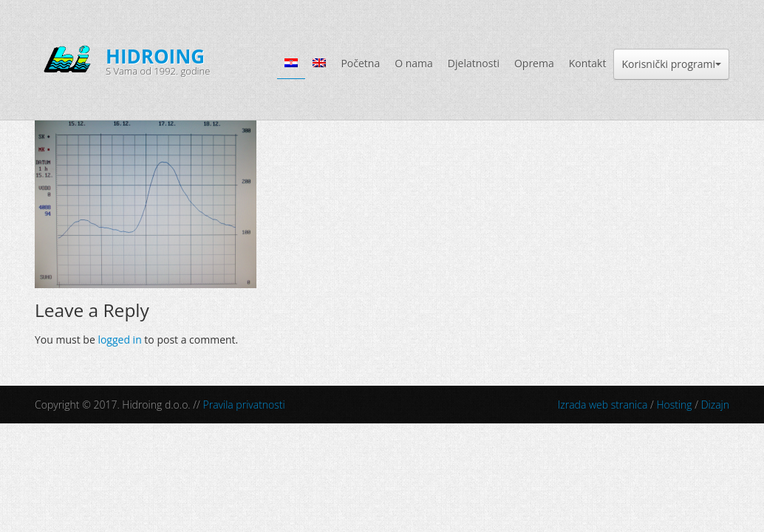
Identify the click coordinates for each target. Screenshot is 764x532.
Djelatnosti (474, 63)
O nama (414, 63)
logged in (119, 340)
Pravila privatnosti (244, 405)
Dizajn (715, 405)
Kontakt (588, 63)
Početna (360, 63)
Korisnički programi (671, 64)
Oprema (534, 63)
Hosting (674, 405)
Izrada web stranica (603, 405)
